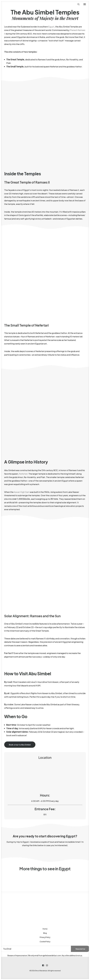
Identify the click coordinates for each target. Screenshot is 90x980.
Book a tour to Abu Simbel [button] (20, 745)
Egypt (51, 27)
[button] (85, 4)
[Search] (77, 4)
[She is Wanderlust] (17, 4)
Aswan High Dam (22, 492)
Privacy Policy (45, 937)
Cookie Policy (45, 941)
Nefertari (23, 474)
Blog (45, 933)
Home (45, 929)
